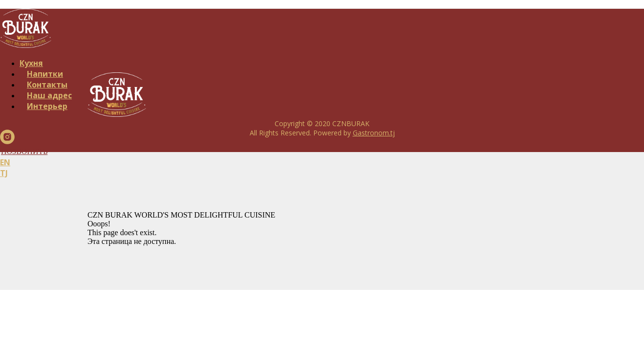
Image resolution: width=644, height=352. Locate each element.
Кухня (31, 63)
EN (5, 162)
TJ (4, 173)
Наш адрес (49, 95)
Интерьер (47, 106)
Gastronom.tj (374, 133)
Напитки (45, 74)
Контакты (47, 85)
